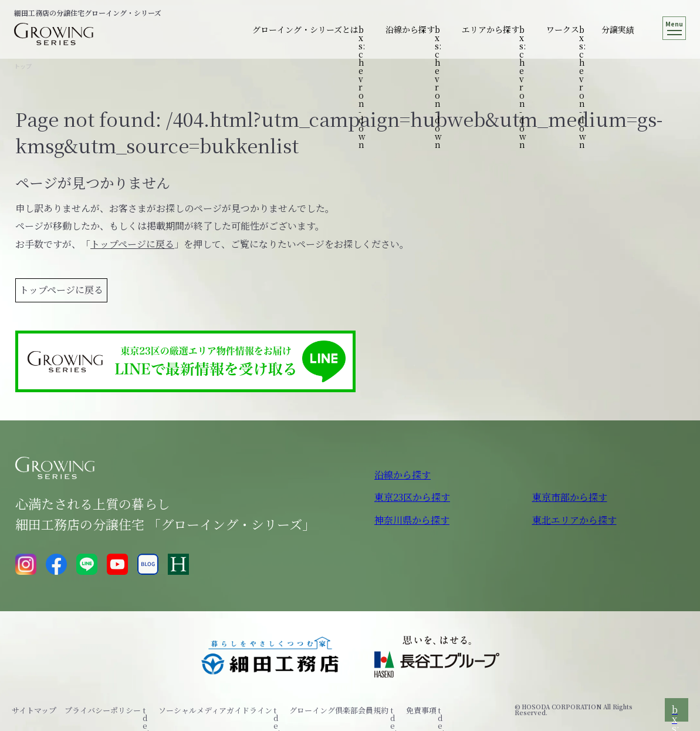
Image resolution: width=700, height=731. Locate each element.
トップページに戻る (132, 244)
